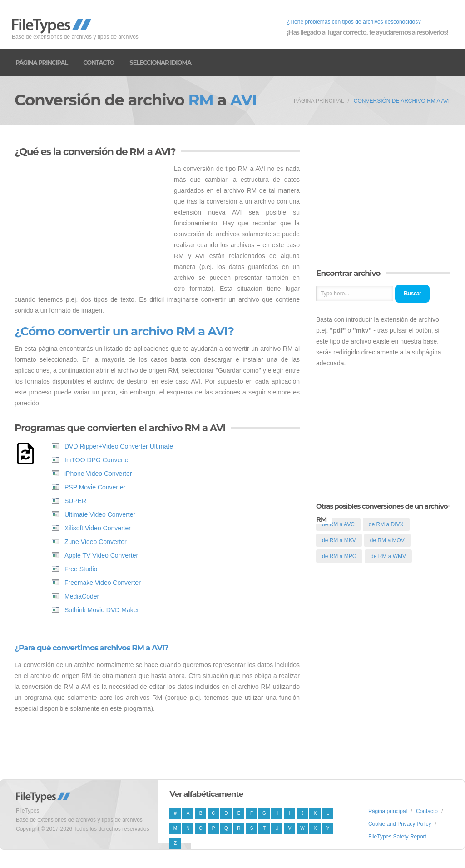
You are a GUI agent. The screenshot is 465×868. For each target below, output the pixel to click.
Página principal (42, 62)
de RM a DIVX (386, 524)
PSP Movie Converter (95, 487)
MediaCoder (82, 596)
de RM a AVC (338, 524)
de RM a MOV (387, 540)
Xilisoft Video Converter (98, 528)
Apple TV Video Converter (101, 555)
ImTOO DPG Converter (97, 460)
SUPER (75, 501)
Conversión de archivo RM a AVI (402, 101)
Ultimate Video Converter (100, 514)
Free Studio (81, 569)
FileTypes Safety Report (397, 837)
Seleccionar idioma (160, 62)
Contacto (99, 62)
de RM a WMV (388, 556)
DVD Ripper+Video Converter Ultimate (119, 446)
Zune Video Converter (96, 542)
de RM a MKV (339, 540)
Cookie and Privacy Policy (400, 824)
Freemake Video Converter (103, 583)
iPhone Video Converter (98, 474)
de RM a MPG (339, 556)
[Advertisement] (91, 227)
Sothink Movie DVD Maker (102, 610)
